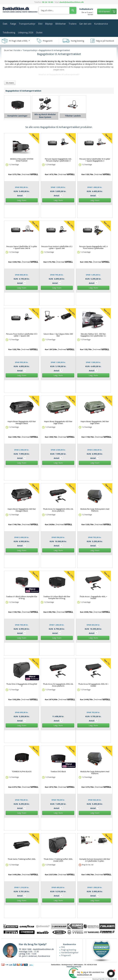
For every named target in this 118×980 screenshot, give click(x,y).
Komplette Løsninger (17, 116)
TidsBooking (9, 33)
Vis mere (10, 83)
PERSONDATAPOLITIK (74, 967)
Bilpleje (49, 24)
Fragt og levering (69, 950)
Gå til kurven (104, 11)
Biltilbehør (61, 24)
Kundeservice (101, 24)
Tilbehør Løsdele (73, 116)
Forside (17, 50)
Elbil (40, 24)
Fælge (13, 24)
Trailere (73, 24)
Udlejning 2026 (26, 33)
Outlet (39, 33)
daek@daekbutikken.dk (72, 2)
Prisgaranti (66, 955)
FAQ (63, 947)
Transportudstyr (27, 24)
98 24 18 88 (47, 2)
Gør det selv (85, 24)
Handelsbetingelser (70, 952)
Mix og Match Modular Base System (45, 116)
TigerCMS (102, 979)
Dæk (5, 24)
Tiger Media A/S (112, 979)
